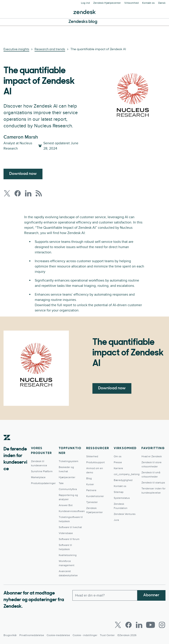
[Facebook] (129, 625)
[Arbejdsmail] (105, 595)
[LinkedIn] (139, 625)
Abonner (151, 595)
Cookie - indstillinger (85, 635)
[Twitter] (118, 625)
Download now (23, 174)
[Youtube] (151, 625)
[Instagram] (162, 625)
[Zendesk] (7, 444)
